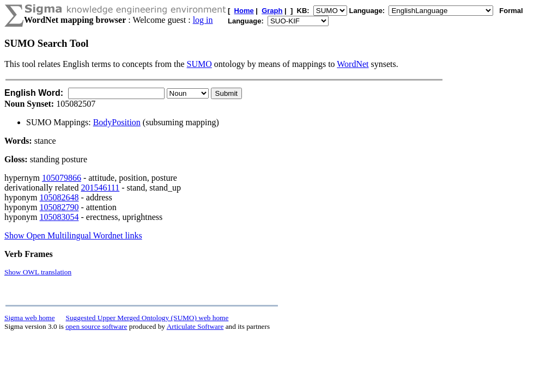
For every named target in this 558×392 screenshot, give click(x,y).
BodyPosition (117, 122)
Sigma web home (30, 318)
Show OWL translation (38, 272)
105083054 (59, 217)
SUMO (199, 64)
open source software (96, 326)
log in (203, 20)
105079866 (62, 178)
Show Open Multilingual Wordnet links (73, 235)
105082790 (59, 207)
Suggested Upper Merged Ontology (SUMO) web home (147, 318)
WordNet (353, 64)
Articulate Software (195, 326)
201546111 (100, 188)
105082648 (59, 197)
